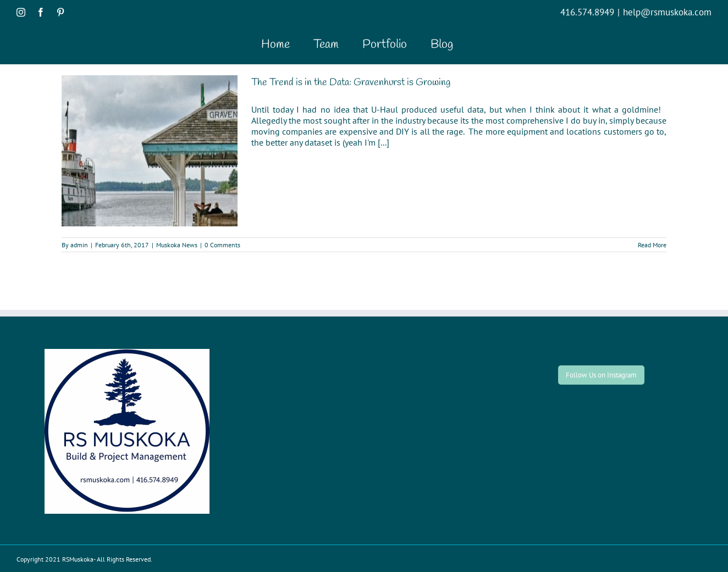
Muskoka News (177, 245)
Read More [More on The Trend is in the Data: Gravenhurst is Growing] (652, 245)
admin (79, 245)
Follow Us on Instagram (601, 375)
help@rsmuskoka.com (667, 12)
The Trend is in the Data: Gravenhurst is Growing (351, 82)
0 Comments (222, 245)
